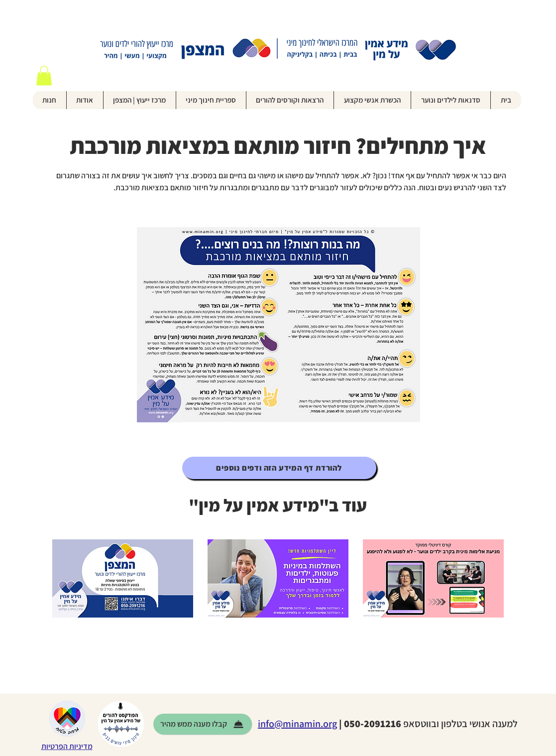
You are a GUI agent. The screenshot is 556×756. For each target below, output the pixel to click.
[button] (44, 75)
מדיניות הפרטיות (67, 746)
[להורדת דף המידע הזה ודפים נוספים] (279, 468)
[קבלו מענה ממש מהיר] (203, 724)
